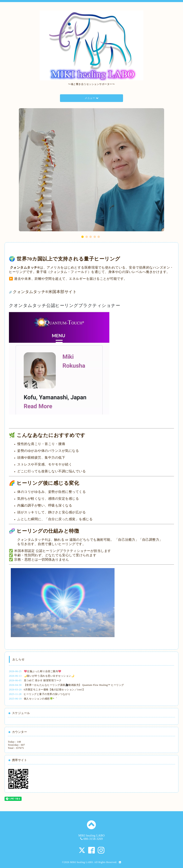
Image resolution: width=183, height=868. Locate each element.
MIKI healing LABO (82, 862)
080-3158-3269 (93, 839)
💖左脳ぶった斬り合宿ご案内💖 (43, 671)
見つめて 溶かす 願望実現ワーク (43, 680)
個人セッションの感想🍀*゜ (40, 699)
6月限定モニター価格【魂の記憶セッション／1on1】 (54, 690)
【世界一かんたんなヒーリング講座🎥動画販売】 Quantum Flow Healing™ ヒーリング (74, 685)
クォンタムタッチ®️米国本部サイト (45, 292)
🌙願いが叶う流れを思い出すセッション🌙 (49, 676)
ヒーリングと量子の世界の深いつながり (47, 694)
